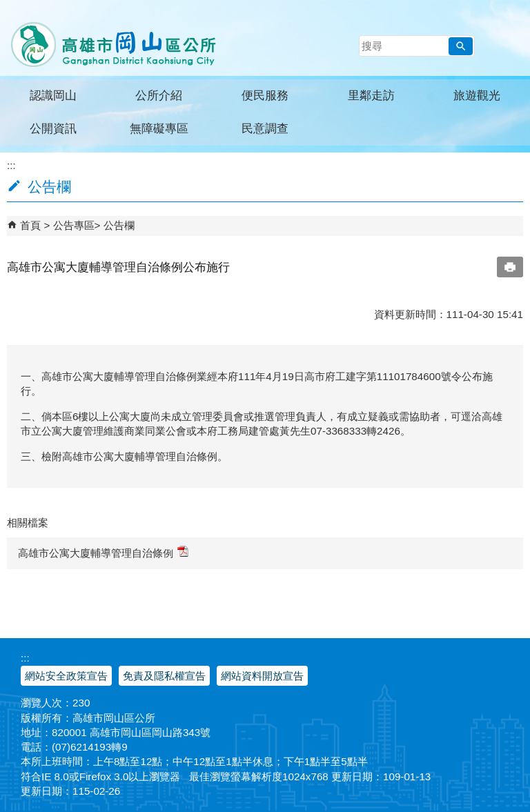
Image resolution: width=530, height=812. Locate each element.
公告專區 (74, 225)
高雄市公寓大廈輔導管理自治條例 (103, 552)
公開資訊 (53, 129)
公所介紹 (159, 96)
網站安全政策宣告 (66, 676)
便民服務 (265, 96)
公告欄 (119, 225)
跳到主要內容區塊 (7, 7)
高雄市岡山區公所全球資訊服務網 (109, 38)
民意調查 (265, 129)
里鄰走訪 (371, 96)
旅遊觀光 (477, 96)
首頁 (30, 225)
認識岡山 (53, 96)
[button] (461, 46)
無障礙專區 (159, 129)
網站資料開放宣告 (262, 676)
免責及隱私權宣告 (164, 676)
